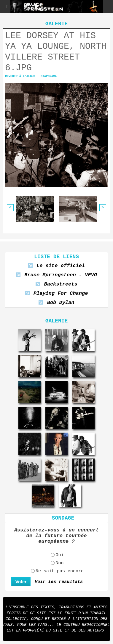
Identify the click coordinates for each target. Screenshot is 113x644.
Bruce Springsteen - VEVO (61, 275)
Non (59, 563)
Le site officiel (61, 266)
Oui (59, 555)
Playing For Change (61, 293)
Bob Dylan (61, 303)
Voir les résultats (59, 582)
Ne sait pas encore (60, 572)
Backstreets (61, 284)
